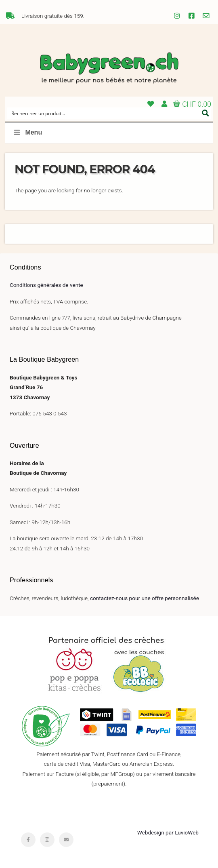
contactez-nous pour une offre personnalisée (145, 598)
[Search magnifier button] (205, 113)
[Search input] (104, 113)
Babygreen (109, 69)
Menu (27, 132)
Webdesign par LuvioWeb (168, 832)
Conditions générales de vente (46, 285)
